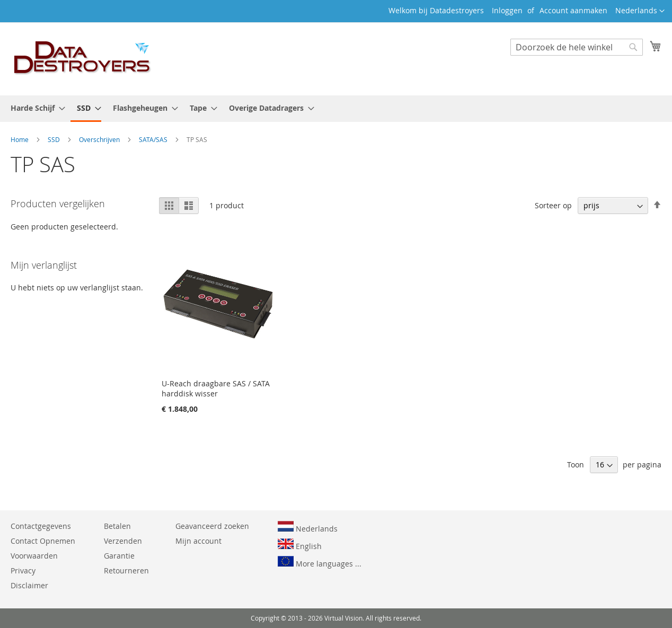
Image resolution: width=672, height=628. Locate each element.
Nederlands (308, 527)
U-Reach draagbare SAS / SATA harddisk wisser (216, 388)
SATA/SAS (154, 139)
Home (20, 139)
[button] (640, 11)
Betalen (117, 526)
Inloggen (507, 10)
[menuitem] (35, 108)
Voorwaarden (34, 556)
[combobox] (577, 47)
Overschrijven (100, 139)
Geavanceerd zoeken (212, 526)
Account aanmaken (573, 10)
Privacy (23, 570)
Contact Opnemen (43, 541)
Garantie (119, 556)
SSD (55, 139)
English (300, 545)
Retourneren (126, 570)
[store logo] (83, 58)
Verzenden (123, 541)
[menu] (336, 109)
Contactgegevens (41, 526)
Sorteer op (553, 205)
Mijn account (198, 541)
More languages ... (320, 562)
